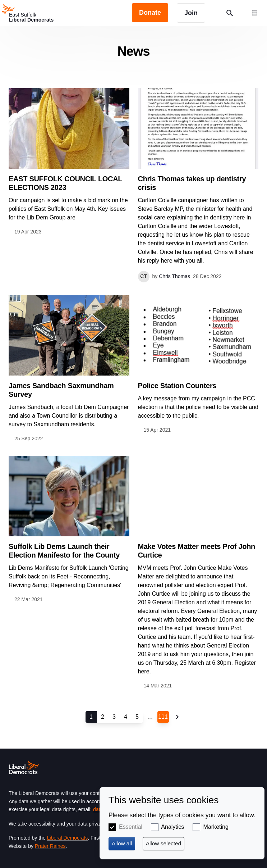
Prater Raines (50, 846)
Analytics (172, 827)
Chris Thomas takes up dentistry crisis (192, 183)
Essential (131, 827)
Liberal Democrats (68, 838)
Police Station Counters (177, 386)
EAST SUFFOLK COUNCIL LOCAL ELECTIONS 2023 (65, 183)
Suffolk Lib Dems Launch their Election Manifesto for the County (64, 551)
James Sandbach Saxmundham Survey (61, 390)
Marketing (216, 827)
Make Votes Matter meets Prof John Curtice (197, 551)
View (69, 162)
